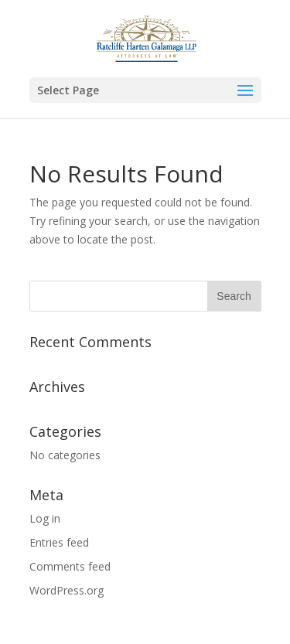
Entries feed (59, 542)
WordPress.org (67, 590)
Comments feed (70, 566)
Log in (45, 518)
